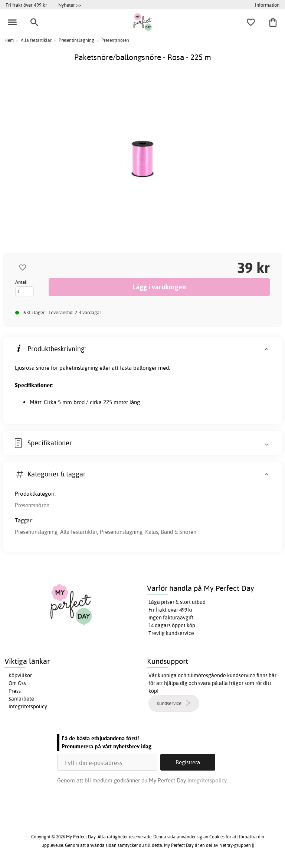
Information (267, 5)
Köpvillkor (20, 675)
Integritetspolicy (28, 706)
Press (15, 691)
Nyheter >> (70, 5)
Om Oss (17, 683)
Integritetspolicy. (208, 780)
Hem (9, 40)
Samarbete (21, 699)
